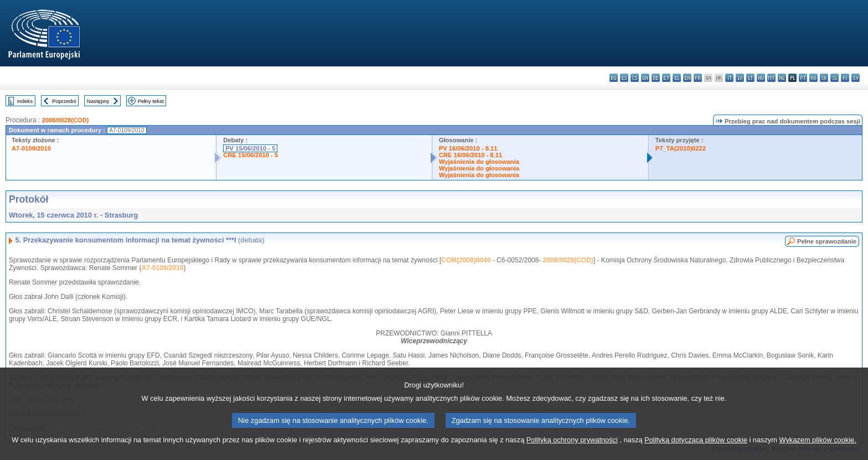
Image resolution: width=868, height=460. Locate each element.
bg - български (614, 78)
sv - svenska (856, 78)
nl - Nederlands (782, 78)
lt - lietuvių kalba (750, 78)
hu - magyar (761, 78)
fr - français (698, 78)
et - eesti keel (666, 78)
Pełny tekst (151, 101)
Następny (98, 101)
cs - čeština (635, 78)
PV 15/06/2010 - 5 (250, 148)
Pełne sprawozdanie (827, 241)
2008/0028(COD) (65, 120)
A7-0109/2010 (31, 148)
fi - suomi (845, 78)
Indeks (25, 101)
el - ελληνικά (677, 78)
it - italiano (729, 78)
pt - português (803, 78)
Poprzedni (64, 101)
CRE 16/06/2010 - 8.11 (471, 155)
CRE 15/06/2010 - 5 (250, 155)
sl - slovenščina (835, 78)
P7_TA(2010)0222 (681, 148)
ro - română (813, 78)
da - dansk (645, 78)
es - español (624, 78)
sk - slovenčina (824, 78)
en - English (687, 78)
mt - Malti (771, 78)
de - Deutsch (656, 78)
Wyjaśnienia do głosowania (479, 162)
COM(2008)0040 (466, 260)
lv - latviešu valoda (740, 78)
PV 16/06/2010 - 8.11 (468, 148)
